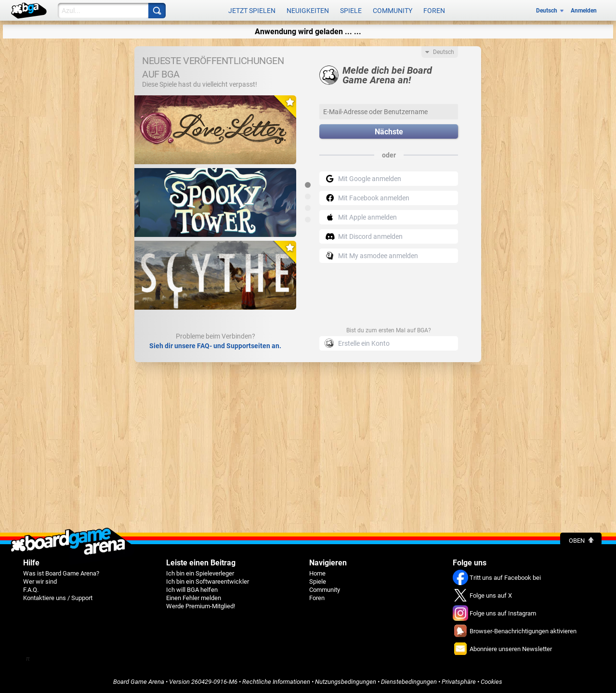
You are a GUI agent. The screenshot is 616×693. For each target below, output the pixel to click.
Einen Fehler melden (194, 598)
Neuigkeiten (308, 11)
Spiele (351, 11)
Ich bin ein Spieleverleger (200, 573)
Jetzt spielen (252, 11)
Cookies (491, 682)
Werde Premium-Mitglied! (201, 606)
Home (317, 573)
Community (393, 11)
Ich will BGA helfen (192, 590)
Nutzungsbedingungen (346, 682)
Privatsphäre (459, 682)
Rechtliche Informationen (276, 682)
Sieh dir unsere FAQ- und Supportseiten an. (215, 346)
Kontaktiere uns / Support (58, 598)
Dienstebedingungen (409, 682)
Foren (434, 11)
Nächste (389, 132)
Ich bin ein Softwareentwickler (208, 582)
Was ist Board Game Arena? (61, 573)
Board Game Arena (139, 682)
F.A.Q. (31, 590)
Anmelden (584, 11)
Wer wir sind (40, 582)
